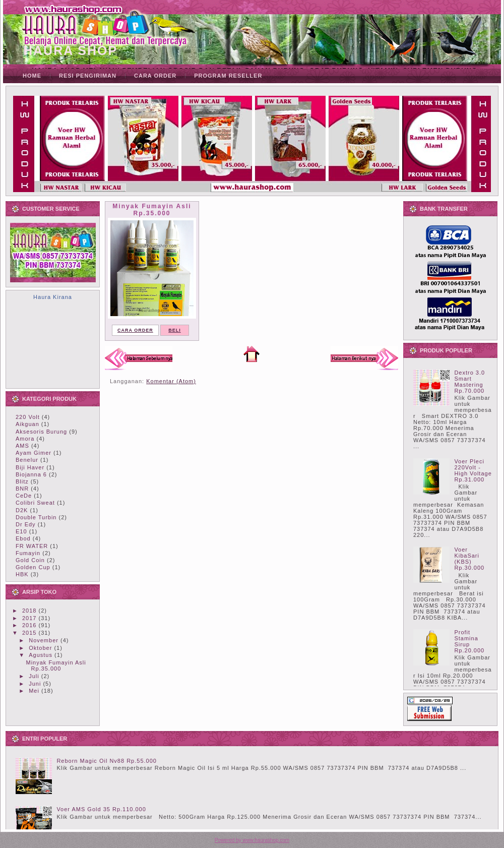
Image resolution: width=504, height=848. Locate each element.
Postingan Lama (364, 358)
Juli (34, 676)
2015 (29, 633)
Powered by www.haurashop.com (252, 840)
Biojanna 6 (31, 474)
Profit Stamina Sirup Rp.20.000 (469, 641)
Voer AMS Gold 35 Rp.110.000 (101, 809)
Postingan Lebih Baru (139, 358)
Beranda (251, 354)
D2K (22, 510)
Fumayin (28, 553)
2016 (29, 625)
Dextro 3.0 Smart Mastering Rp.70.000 (469, 382)
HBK (22, 574)
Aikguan (27, 424)
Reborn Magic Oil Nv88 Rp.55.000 (107, 761)
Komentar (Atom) (171, 381)
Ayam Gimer (34, 453)
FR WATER (32, 546)
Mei (34, 691)
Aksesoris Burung (41, 432)
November (44, 640)
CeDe (24, 496)
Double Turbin (36, 517)
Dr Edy (26, 524)
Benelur (27, 460)
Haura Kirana (53, 297)
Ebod (23, 538)
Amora (25, 439)
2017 (29, 618)
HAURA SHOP (70, 50)
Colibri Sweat (35, 503)
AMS (22, 446)
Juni (35, 684)
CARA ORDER (135, 330)
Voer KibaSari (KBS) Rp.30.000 (469, 559)
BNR (22, 489)
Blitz (22, 481)
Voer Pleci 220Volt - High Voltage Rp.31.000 (473, 470)
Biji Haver (30, 467)
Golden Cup (33, 567)
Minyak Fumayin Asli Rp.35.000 (56, 665)
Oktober (40, 648)
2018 (29, 611)
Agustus (41, 655)
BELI (175, 330)
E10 (21, 531)
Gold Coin (30, 560)
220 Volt (28, 417)
